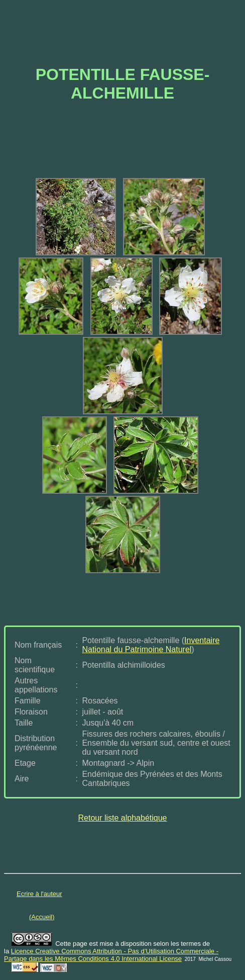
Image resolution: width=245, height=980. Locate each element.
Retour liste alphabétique (122, 818)
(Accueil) (42, 917)
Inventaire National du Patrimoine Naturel (151, 645)
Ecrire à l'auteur (39, 894)
